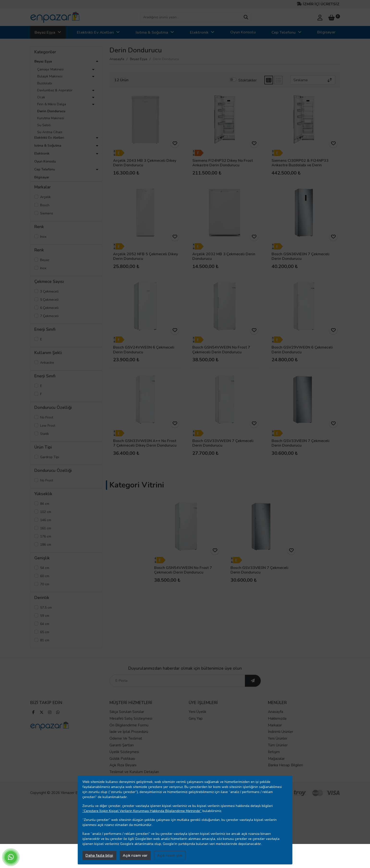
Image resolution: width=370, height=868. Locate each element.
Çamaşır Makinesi (50, 69)
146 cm (46, 520)
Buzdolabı (45, 83)
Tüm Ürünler (278, 746)
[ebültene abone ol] (253, 681)
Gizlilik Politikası (122, 759)
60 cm (45, 576)
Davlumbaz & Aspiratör (55, 90)
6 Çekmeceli (49, 308)
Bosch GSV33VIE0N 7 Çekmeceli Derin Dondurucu (300, 443)
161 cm (46, 528)
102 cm (46, 512)
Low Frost (48, 426)
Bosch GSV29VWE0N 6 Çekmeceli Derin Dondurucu (302, 350)
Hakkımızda (277, 719)
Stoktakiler (248, 80)
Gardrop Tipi (50, 457)
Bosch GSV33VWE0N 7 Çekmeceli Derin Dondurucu (223, 443)
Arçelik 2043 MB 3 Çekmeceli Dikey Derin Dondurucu (145, 163)
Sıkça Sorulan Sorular (127, 712)
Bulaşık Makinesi (50, 76)
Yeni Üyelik (197, 712)
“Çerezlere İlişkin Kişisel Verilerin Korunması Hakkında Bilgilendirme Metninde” (142, 811)
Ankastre (47, 363)
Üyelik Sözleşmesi (124, 752)
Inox (43, 237)
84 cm (45, 504)
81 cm (45, 640)
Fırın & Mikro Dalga (52, 104)
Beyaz (45, 260)
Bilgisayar (326, 32)
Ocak (41, 97)
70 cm (45, 584)
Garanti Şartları (122, 746)
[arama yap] (246, 17)
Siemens (47, 213)
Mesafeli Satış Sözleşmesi (131, 719)
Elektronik (199, 32)
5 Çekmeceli (49, 300)
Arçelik (45, 197)
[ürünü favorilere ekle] (175, 144)
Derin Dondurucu (51, 111)
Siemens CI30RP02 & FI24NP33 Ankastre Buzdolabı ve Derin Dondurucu (300, 165)
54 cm (45, 568)
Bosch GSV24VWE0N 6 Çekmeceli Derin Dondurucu (144, 350)
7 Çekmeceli (49, 316)
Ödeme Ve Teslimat (126, 739)
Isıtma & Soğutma (152, 32)
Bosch (45, 205)
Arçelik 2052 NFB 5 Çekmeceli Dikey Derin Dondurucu (146, 256)
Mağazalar (276, 759)
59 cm (45, 616)
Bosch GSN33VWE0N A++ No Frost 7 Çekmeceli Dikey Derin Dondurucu (145, 443)
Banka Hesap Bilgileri (285, 766)
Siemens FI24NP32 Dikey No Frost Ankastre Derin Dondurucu (223, 163)
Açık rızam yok (170, 856)
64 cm (45, 624)
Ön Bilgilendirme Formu (129, 726)
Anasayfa (117, 59)
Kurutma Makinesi (51, 118)
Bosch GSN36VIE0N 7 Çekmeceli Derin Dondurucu (300, 256)
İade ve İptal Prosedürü (129, 732)
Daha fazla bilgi (99, 856)
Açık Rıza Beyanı (123, 766)
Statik (45, 434)
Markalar (275, 726)
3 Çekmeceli (49, 291)
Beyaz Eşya (45, 32)
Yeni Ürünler (278, 739)
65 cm (45, 632)
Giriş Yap (196, 719)
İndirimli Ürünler (281, 732)
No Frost (47, 417)
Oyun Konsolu (243, 32)
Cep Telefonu (284, 32)
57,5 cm (46, 608)
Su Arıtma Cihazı (50, 132)
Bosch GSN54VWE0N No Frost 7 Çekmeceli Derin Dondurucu (221, 350)
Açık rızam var (135, 856)
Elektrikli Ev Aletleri (95, 32)
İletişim (274, 752)
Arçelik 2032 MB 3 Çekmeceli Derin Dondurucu (224, 256)
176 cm (46, 536)
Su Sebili (44, 125)
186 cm (46, 545)
